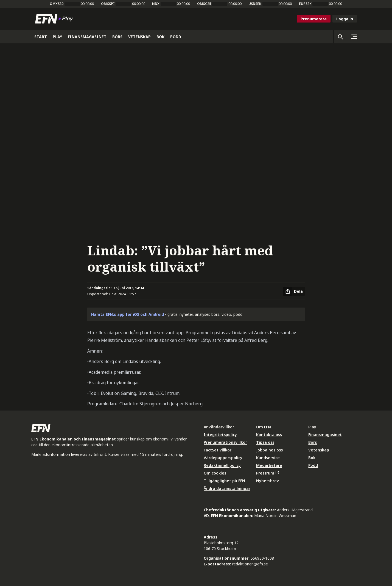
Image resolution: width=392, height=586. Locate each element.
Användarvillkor (219, 427)
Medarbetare (269, 465)
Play (312, 427)
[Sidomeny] (354, 37)
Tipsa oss (265, 442)
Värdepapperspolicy (223, 458)
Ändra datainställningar (227, 488)
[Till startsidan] (55, 19)
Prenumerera (314, 19)
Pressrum (267, 473)
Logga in (345, 19)
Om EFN (264, 427)
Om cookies (215, 473)
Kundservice (268, 458)
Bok (312, 458)
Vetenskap (319, 450)
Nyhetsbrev (268, 481)
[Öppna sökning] (340, 37)
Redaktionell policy (222, 465)
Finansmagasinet (325, 435)
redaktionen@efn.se (250, 564)
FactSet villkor (218, 450)
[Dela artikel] (294, 291)
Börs (313, 442)
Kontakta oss (269, 435)
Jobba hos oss (269, 450)
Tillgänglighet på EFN (224, 481)
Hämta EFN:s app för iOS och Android (128, 314)
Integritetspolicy (220, 435)
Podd (313, 465)
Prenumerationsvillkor (225, 442)
